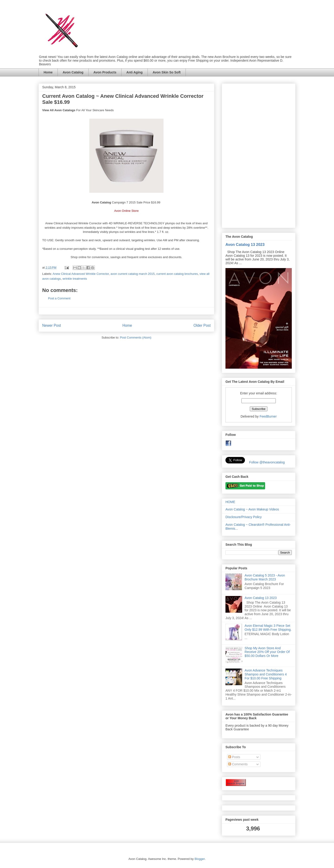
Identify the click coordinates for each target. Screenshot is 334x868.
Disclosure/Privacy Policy (244, 517)
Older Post (202, 325)
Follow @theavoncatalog (267, 462)
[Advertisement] (259, 155)
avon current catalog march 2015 (133, 274)
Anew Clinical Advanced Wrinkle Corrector (81, 274)
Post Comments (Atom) (136, 337)
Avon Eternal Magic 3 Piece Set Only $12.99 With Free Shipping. (268, 628)
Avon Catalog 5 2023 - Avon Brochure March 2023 (265, 577)
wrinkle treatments (75, 279)
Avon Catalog (73, 72)
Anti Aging (135, 72)
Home (48, 72)
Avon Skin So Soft (167, 72)
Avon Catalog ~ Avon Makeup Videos (252, 509)
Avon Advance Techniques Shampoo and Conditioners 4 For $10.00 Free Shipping (266, 674)
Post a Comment (59, 298)
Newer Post (52, 325)
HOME (230, 502)
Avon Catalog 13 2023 (245, 244)
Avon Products (105, 72)
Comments (238, 764)
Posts (234, 757)
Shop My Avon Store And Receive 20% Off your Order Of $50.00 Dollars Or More (267, 652)
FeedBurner (268, 416)
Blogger (200, 859)
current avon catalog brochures (177, 274)
